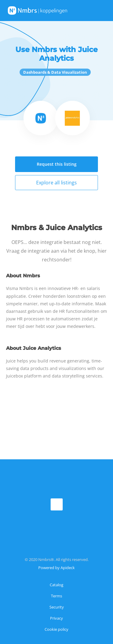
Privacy (56, 618)
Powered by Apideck (56, 568)
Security (57, 607)
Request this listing (57, 164)
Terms (56, 596)
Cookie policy (56, 629)
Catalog (56, 585)
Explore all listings (56, 183)
